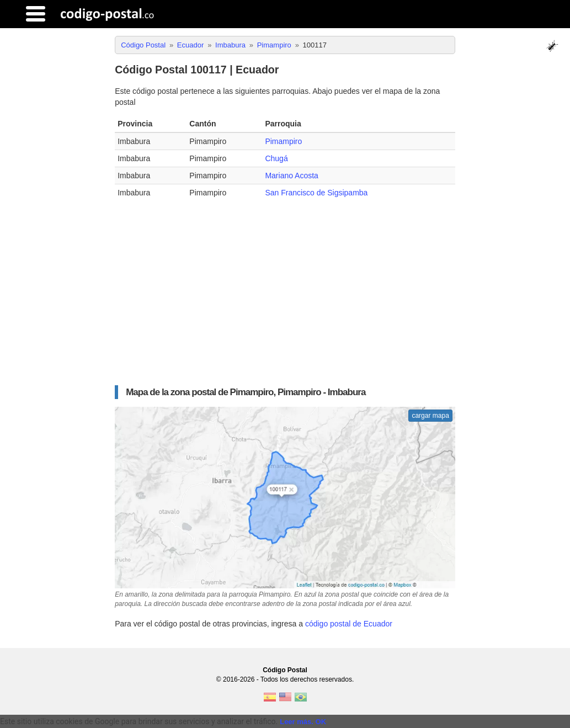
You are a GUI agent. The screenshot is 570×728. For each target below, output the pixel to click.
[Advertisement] (285, 289)
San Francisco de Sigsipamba (316, 193)
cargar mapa (430, 416)
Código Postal (285, 670)
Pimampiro (283, 141)
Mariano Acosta (292, 176)
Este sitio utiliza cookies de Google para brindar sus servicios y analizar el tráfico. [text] (139, 721)
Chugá (276, 158)
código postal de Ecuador (349, 624)
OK (321, 722)
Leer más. (297, 722)
